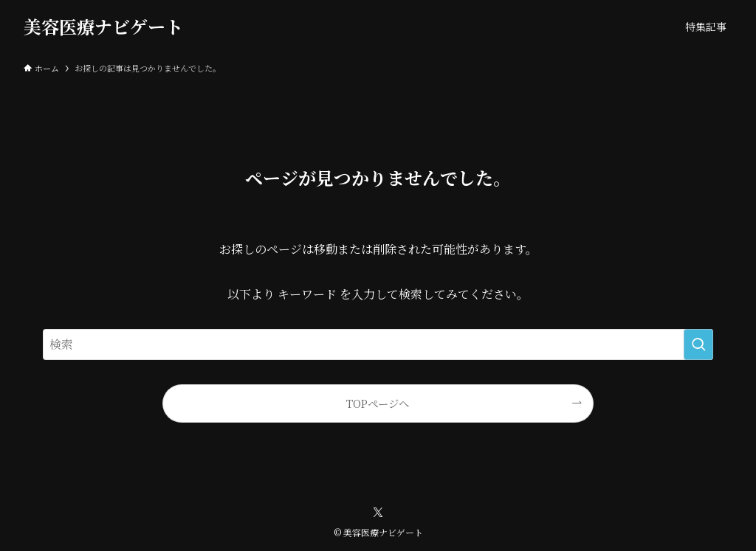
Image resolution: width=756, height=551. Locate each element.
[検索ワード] (378, 344)
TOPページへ (378, 403)
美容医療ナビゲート (103, 27)
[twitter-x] (378, 513)
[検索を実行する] (698, 344)
